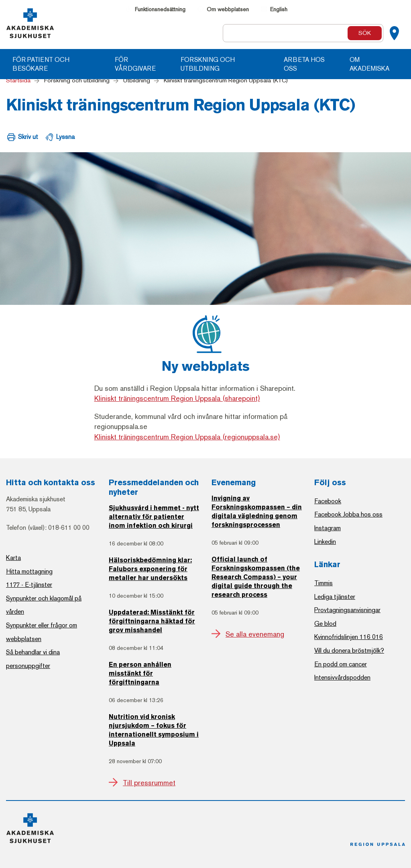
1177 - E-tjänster (29, 585)
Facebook (328, 501)
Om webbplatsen (228, 9)
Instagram (328, 528)
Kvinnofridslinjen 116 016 (349, 637)
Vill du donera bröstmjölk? (349, 650)
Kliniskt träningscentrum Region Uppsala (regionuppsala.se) (187, 437)
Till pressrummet (149, 783)
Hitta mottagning (29, 571)
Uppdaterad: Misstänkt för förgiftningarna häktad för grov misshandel (152, 622)
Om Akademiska (369, 64)
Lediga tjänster (335, 597)
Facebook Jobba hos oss (348, 514)
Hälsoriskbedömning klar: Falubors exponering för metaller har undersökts (150, 570)
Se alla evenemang (255, 634)
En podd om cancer (341, 664)
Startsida (18, 80)
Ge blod (325, 624)
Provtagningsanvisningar (347, 610)
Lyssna (65, 137)
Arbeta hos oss (304, 64)
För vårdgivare (135, 64)
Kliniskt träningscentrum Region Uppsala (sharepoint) (177, 398)
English (279, 9)
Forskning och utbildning (208, 64)
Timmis (324, 583)
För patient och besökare (41, 64)
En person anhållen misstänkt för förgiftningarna (140, 674)
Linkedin (325, 542)
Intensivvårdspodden (342, 677)
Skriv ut (28, 137)
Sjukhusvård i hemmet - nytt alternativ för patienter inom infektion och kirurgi (154, 517)
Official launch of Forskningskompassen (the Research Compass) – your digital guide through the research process (256, 578)
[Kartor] (394, 33)
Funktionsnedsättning (160, 9)
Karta (13, 558)
